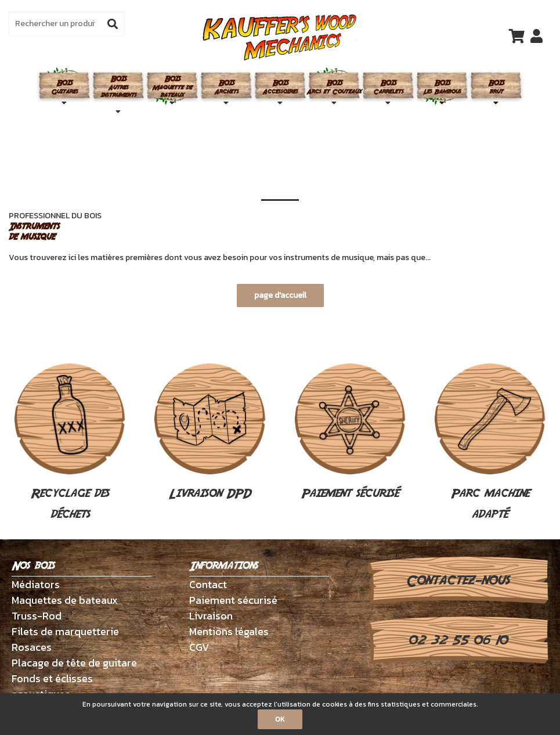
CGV (199, 647)
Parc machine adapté (490, 443)
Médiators (36, 584)
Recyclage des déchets (70, 443)
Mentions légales (229, 631)
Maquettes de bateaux (65, 600)
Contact (208, 584)
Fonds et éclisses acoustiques (52, 686)
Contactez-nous (458, 581)
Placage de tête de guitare (74, 663)
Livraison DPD (210, 433)
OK (280, 719)
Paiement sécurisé (350, 433)
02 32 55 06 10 (458, 640)
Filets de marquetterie (65, 631)
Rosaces (32, 647)
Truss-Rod (37, 616)
